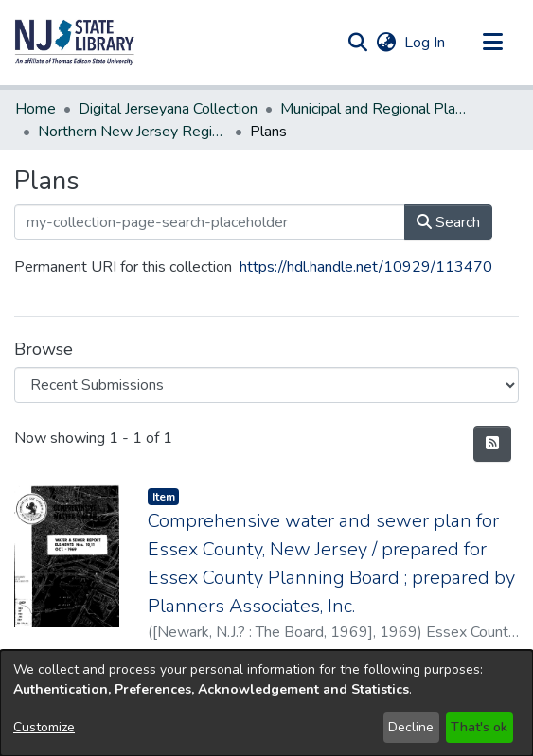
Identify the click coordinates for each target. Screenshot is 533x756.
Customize (44, 727)
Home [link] (36, 109)
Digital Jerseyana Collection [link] (168, 109)
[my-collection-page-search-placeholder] (210, 222)
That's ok (479, 727)
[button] (75, 43)
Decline (411, 727)
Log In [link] (426, 43)
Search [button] (448, 222)
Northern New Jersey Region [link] (133, 132)
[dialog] (266, 703)
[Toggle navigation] (492, 43)
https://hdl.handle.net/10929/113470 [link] (366, 267)
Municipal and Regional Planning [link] (375, 109)
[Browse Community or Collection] (266, 385)
